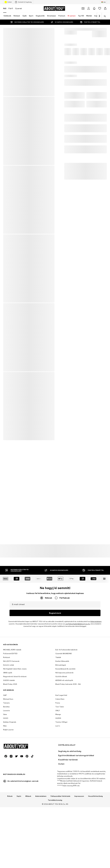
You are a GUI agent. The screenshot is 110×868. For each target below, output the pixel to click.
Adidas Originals (10, 805)
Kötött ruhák (9, 748)
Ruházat (7, 741)
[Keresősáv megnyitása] (104, 16)
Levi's (58, 809)
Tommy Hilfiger (61, 805)
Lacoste (6, 794)
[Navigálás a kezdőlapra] (54, 8)
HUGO (6, 801)
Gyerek (18, 8)
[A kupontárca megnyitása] (83, 8)
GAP (5, 778)
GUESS (58, 801)
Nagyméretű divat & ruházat (15, 760)
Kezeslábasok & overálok (65, 752)
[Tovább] (99, 16)
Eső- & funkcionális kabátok (66, 733)
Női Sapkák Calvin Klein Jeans (15, 752)
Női (5, 8)
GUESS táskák (9, 764)
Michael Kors (8, 782)
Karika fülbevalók (62, 744)
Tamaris (6, 786)
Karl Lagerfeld (61, 778)
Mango (58, 798)
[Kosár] (105, 8)
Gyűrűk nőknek (61, 760)
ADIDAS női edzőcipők (64, 764)
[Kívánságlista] (100, 8)
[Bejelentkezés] (89, 8)
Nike (5, 809)
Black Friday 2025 (10, 767)
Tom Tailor (60, 790)
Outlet (8, 2)
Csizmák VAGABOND (64, 737)
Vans (5, 798)
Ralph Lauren (8, 813)
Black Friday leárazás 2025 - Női (68, 767)
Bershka (6, 790)
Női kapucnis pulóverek (64, 756)
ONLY (58, 794)
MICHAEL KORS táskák (12, 733)
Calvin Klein (60, 782)
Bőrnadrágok (61, 748)
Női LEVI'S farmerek (11, 744)
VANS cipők (8, 756)
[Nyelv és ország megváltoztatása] (103, 2)
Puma (58, 786)
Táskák (58, 741)
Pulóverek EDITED (10, 737)
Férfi (11, 8)
